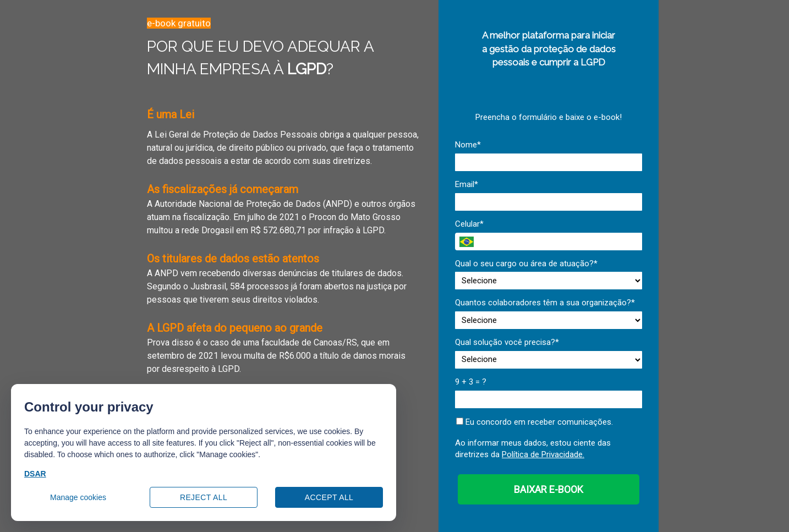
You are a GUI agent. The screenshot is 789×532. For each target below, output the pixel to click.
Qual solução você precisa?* (507, 342)
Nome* (468, 145)
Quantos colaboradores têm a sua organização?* (545, 303)
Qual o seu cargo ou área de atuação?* (526, 264)
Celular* (469, 224)
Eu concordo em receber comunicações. (535, 422)
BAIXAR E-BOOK (549, 489)
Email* (467, 184)
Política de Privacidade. (543, 454)
